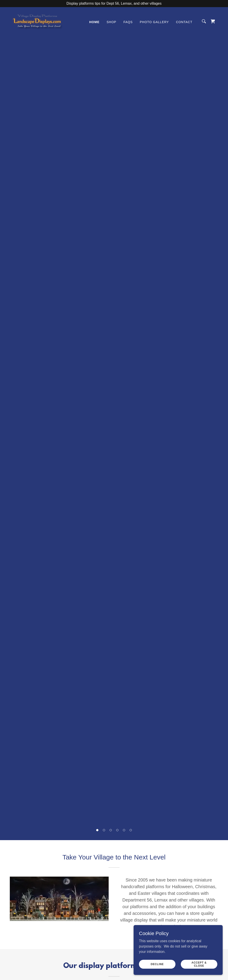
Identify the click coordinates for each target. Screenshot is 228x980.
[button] (97, 830)
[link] (37, 21)
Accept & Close (199, 964)
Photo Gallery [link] (154, 22)
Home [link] (94, 22)
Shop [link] (112, 22)
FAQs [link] (128, 22)
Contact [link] (184, 22)
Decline (157, 964)
